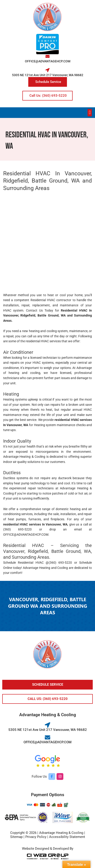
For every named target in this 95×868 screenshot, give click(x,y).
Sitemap (16, 837)
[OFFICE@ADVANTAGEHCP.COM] (47, 56)
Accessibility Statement (67, 837)
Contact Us (34, 310)
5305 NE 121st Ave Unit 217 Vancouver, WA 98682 (48, 75)
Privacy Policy (36, 837)
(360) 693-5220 (17, 529)
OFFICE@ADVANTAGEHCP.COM (48, 61)
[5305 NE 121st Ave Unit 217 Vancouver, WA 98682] (47, 70)
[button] (90, 113)
